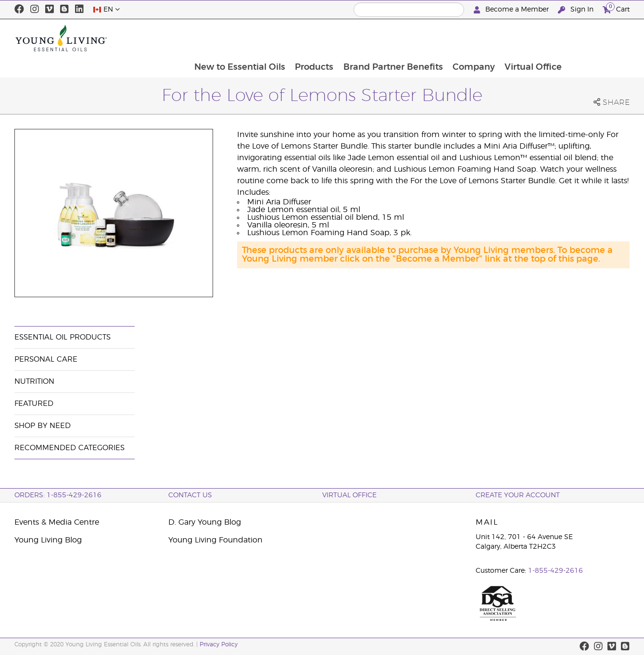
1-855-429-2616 (556, 571)
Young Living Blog (48, 540)
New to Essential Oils (299, 38)
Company (535, 38)
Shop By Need (43, 426)
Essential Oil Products (63, 337)
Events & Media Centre (57, 522)
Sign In (577, 10)
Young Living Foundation (215, 540)
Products (374, 38)
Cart (616, 8)
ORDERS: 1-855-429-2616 (58, 495)
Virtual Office (596, 38)
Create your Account (518, 495)
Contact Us (190, 495)
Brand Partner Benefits (454, 38)
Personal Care (46, 359)
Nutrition (34, 382)
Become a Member (512, 10)
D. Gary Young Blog (205, 522)
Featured (34, 404)
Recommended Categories (69, 448)
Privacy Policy (219, 644)
